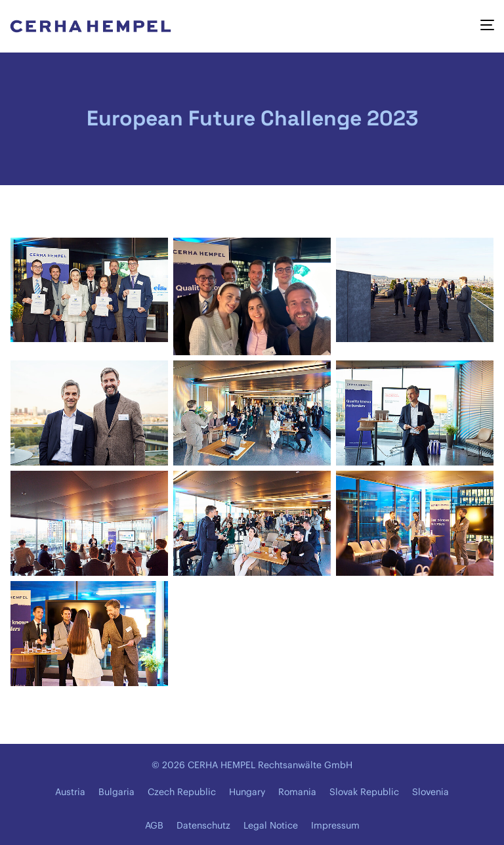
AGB (154, 825)
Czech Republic (182, 792)
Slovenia (430, 792)
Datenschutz (203, 825)
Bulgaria (116, 792)
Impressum (335, 825)
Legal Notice (271, 825)
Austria (70, 792)
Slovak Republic (364, 792)
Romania (297, 792)
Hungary (247, 792)
